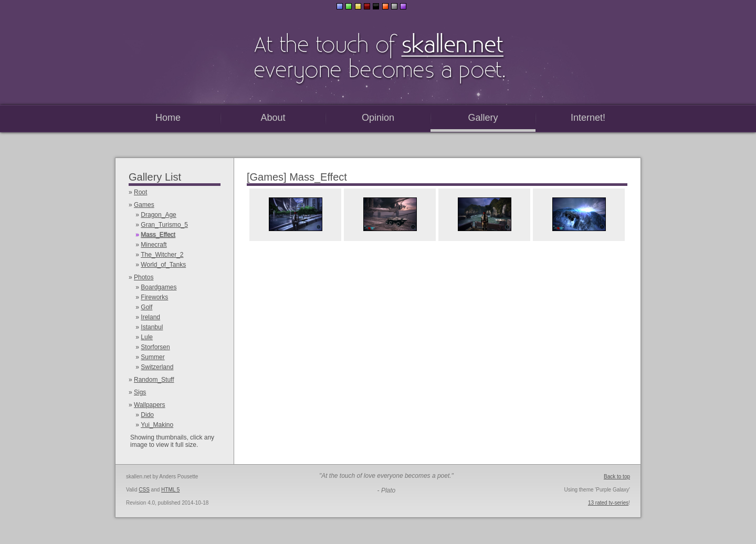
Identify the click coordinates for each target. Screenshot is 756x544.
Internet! (588, 118)
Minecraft (154, 245)
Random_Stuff (154, 380)
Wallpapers (150, 405)
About (273, 118)
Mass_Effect (158, 235)
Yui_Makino (157, 425)
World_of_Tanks (163, 265)
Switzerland (157, 367)
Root (140, 192)
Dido (147, 415)
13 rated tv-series (608, 503)
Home (168, 118)
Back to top (617, 477)
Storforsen (155, 347)
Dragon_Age (158, 215)
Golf (146, 307)
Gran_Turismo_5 (164, 225)
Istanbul (152, 327)
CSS (144, 490)
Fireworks (154, 297)
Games (144, 205)
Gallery (483, 118)
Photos (144, 277)
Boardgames (159, 287)
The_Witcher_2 (162, 255)
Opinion (378, 118)
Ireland (150, 317)
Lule (147, 337)
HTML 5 (170, 490)
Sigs (140, 392)
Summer (153, 357)
